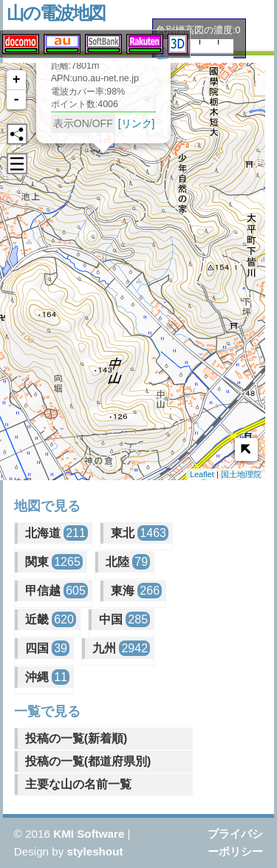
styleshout (95, 851)
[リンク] (123, 129)
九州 (121, 648)
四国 (47, 648)
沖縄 (47, 677)
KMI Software (89, 834)
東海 (136, 591)
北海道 (57, 533)
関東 (54, 562)
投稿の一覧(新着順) (76, 738)
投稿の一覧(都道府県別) (88, 761)
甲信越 (57, 591)
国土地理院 (241, 474)
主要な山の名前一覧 (78, 784)
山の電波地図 (56, 13)
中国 (124, 619)
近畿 (51, 619)
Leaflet (202, 474)
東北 (140, 533)
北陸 (128, 562)
